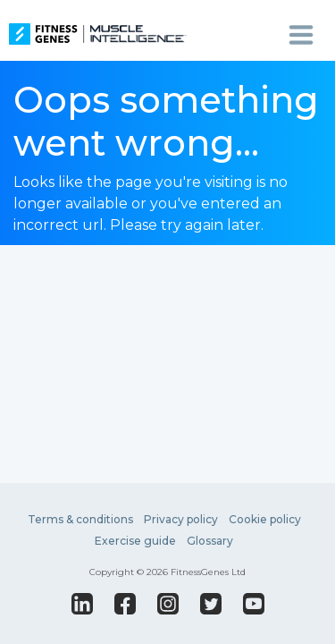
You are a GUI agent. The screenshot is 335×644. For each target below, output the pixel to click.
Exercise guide (135, 541)
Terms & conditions (80, 519)
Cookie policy (265, 519)
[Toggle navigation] (301, 34)
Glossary (210, 541)
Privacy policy (181, 519)
